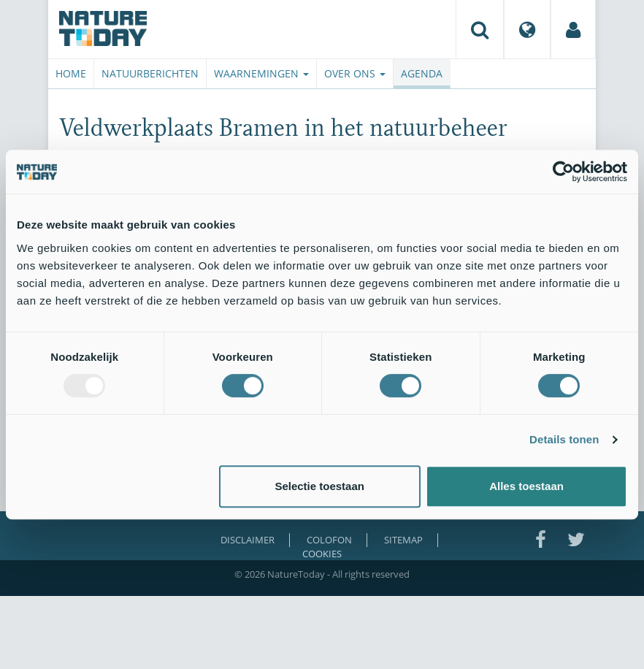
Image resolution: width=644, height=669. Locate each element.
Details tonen (564, 439)
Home (71, 73)
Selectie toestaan (319, 486)
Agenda (422, 73)
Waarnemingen (261, 73)
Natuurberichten (150, 73)
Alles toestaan (526, 486)
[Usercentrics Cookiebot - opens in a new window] (563, 172)
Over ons (355, 73)
